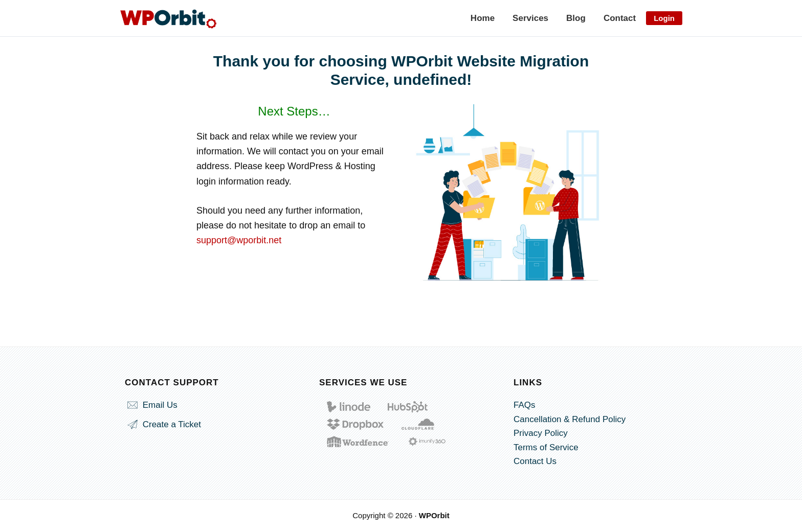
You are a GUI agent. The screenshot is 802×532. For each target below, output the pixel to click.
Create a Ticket (163, 424)
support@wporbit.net (239, 240)
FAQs (525, 405)
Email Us (151, 405)
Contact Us (535, 461)
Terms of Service (546, 447)
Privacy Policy (541, 433)
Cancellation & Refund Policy (570, 419)
